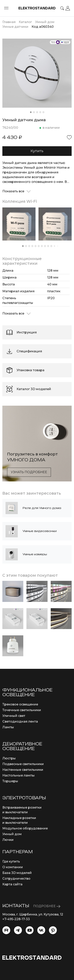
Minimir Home (55, 168)
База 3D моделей (17, 873)
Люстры (9, 758)
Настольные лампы (19, 775)
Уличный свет (14, 716)
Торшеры (10, 781)
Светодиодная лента (20, 721)
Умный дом (12, 834)
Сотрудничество (16, 879)
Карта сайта (12, 884)
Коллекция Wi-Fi (20, 201)
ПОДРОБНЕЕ (47, 906)
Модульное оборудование (25, 828)
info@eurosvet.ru (16, 924)
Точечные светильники (22, 710)
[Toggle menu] (6, 8)
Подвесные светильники (23, 764)
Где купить (11, 861)
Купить (37, 151)
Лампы (8, 727)
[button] (31, 112)
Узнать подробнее (29, 472)
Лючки (8, 840)
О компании (13, 867)
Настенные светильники (23, 770)
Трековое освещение (20, 704)
